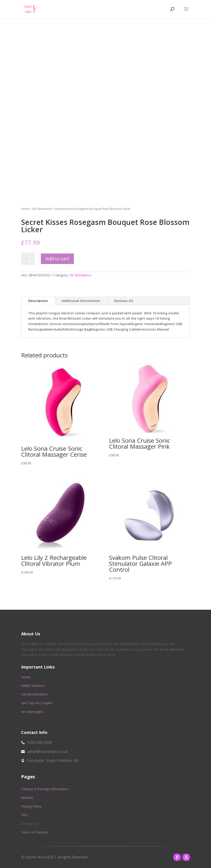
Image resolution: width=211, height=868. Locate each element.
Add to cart (57, 259)
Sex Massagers (32, 712)
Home (25, 209)
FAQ (24, 815)
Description (38, 301)
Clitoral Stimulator (34, 694)
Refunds (27, 798)
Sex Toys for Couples (37, 703)
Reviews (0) (124, 301)
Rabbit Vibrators (33, 686)
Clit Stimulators (42, 209)
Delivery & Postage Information (45, 789)
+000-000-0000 (39, 742)
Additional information (81, 301)
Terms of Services (35, 832)
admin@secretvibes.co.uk (47, 752)
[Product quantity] (28, 259)
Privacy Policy (31, 806)
